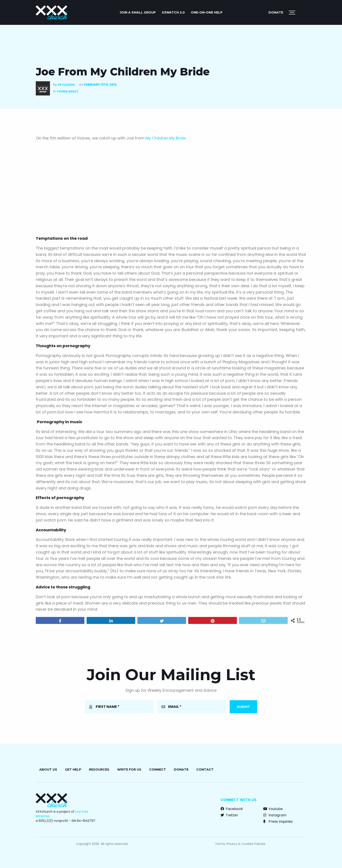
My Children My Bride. (166, 138)
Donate (276, 12)
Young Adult (68, 91)
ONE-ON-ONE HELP (207, 12)
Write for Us (129, 769)
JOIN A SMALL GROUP (138, 12)
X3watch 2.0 (173, 12)
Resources (99, 769)
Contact (205, 769)
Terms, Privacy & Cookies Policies (240, 844)
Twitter (229, 815)
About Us (48, 769)
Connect (158, 769)
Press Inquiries (278, 821)
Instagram (275, 815)
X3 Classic (66, 85)
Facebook (232, 809)
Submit (243, 707)
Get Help (73, 769)
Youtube (273, 809)
